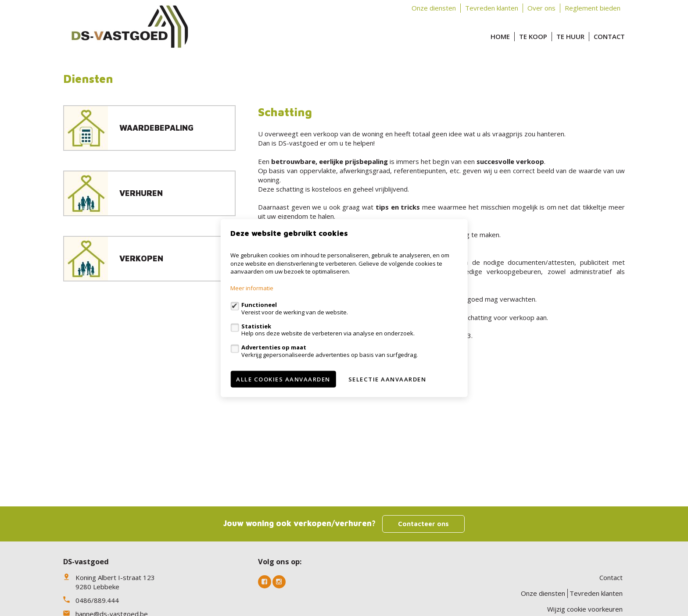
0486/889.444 (97, 600)
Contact (609, 36)
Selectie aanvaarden (387, 379)
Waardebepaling (156, 128)
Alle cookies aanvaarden (283, 379)
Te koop (533, 36)
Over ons (541, 8)
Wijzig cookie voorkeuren (585, 609)
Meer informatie (252, 288)
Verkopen (141, 258)
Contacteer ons (423, 524)
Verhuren (141, 193)
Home (500, 36)
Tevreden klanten (492, 8)
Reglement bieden (593, 8)
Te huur (570, 36)
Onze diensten (434, 8)
